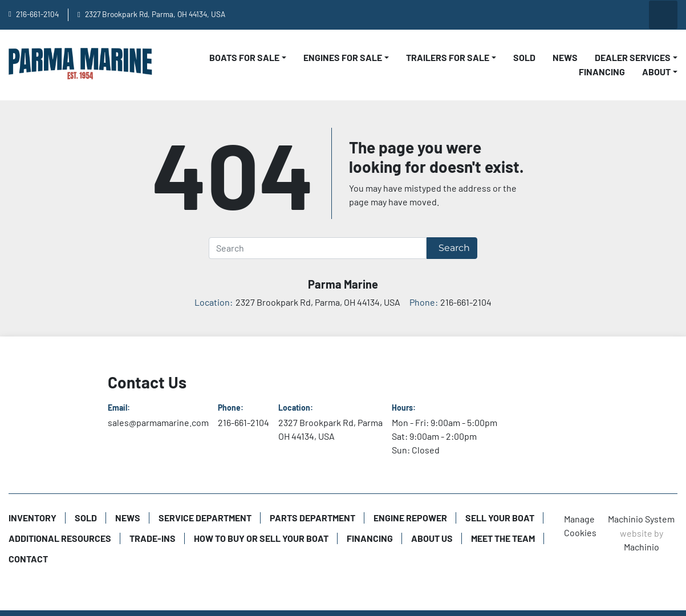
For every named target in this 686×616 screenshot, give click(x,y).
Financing (602, 72)
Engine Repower (410, 518)
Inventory (33, 518)
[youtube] (546, 15)
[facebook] (575, 15)
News (565, 57)
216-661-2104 (37, 14)
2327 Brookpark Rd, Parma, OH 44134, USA (155, 14)
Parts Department (312, 518)
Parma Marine (343, 284)
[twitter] (634, 15)
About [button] (656, 72)
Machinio (642, 547)
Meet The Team (503, 538)
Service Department (205, 518)
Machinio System (641, 519)
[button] (248, 58)
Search (454, 248)
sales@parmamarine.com (158, 422)
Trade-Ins (153, 538)
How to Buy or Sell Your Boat (261, 538)
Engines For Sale (343, 57)
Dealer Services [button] (633, 57)
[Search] (318, 248)
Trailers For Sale (448, 57)
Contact (28, 559)
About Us (432, 538)
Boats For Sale (244, 57)
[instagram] (604, 15)
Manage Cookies (580, 526)
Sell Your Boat (500, 518)
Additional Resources (60, 538)
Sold (524, 57)
